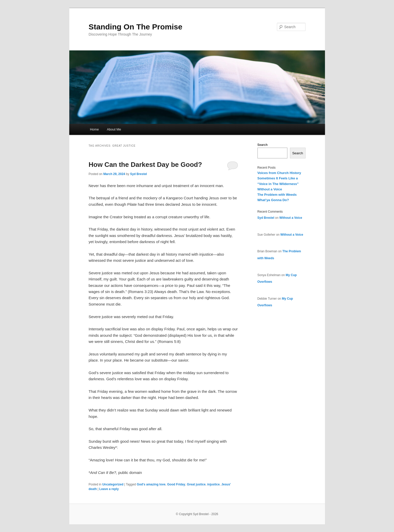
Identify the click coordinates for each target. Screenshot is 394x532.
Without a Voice (270, 189)
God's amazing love (151, 484)
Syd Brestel (139, 174)
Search (263, 145)
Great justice (196, 484)
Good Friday (176, 484)
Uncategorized (113, 484)
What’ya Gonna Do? (273, 200)
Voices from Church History (279, 173)
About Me (114, 129)
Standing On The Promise (136, 27)
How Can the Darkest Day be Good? (145, 165)
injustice (213, 484)
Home (94, 129)
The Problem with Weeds (277, 195)
